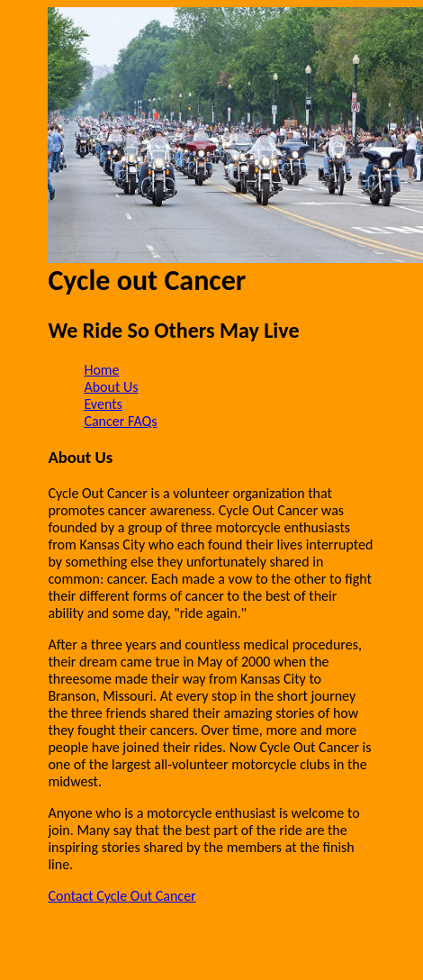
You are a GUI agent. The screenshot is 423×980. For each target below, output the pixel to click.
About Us (111, 387)
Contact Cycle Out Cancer (121, 896)
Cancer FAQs (120, 421)
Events (103, 404)
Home (101, 370)
